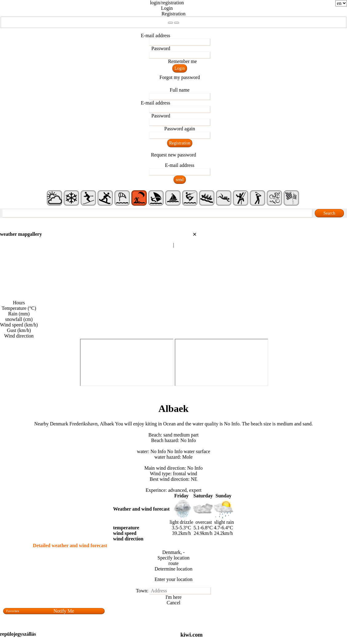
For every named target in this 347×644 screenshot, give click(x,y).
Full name (180, 90)
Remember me (182, 61)
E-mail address (156, 36)
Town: (142, 591)
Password (161, 48)
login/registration (167, 3)
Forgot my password (179, 77)
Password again (180, 129)
